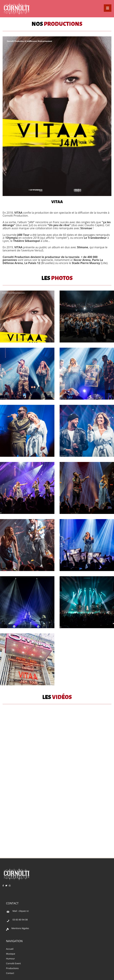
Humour (10, 959)
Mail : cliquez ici (21, 911)
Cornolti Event (13, 963)
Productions (12, 968)
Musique (11, 954)
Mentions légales (20, 928)
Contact (10, 973)
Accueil (10, 949)
